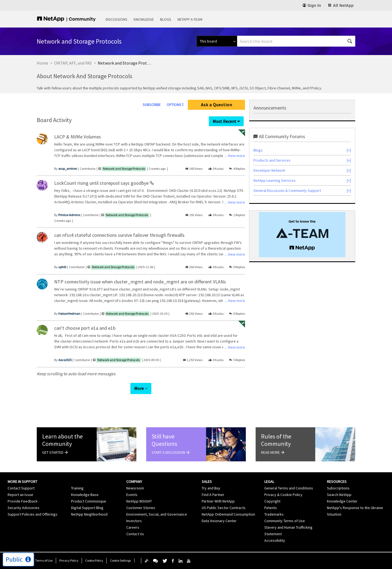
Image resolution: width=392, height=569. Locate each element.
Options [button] (174, 105)
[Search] (296, 41)
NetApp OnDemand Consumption (228, 514)
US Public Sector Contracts (224, 508)
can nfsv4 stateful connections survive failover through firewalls (119, 235)
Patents (271, 508)
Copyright (272, 501)
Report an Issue (20, 495)
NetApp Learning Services (275, 180)
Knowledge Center (342, 501)
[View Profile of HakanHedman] (69, 314)
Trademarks (274, 514)
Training (77, 488)
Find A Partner (213, 495)
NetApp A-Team (190, 19)
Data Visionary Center (219, 521)
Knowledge (144, 19)
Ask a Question (217, 105)
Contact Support (21, 488)
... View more (235, 156)
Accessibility (275, 540)
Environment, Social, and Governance (157, 514)
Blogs (166, 19)
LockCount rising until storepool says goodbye (102, 183)
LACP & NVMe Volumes (78, 137)
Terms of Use (44, 560)
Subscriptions (338, 488)
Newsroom (135, 488)
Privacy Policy (69, 560)
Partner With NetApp (218, 501)
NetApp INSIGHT (139, 501)
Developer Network (269, 170)
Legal (269, 482)
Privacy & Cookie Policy (283, 495)
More (139, 388)
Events (132, 495)
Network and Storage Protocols (124, 169)
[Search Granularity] (217, 41)
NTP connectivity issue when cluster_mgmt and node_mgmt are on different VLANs (140, 282)
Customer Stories (141, 508)
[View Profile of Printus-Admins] (69, 215)
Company (134, 482)
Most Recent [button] (224, 121)
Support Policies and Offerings (33, 514)
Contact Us (135, 534)
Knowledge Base (85, 495)
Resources (337, 482)
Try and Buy (211, 488)
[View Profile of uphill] (62, 267)
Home (42, 63)
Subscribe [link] (152, 105)
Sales (207, 482)
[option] (302, 235)
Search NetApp (339, 495)
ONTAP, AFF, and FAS (73, 63)
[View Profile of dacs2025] (65, 360)
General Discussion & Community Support (287, 190)
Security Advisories (24, 508)
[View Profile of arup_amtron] (68, 169)
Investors (134, 521)
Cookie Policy (94, 560)
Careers (133, 527)
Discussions (117, 19)
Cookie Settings (120, 560)
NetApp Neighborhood (89, 514)
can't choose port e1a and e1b (85, 328)
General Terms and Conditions (289, 488)
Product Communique (89, 501)
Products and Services (272, 160)
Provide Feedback (23, 501)
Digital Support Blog (87, 508)
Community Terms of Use (285, 521)
